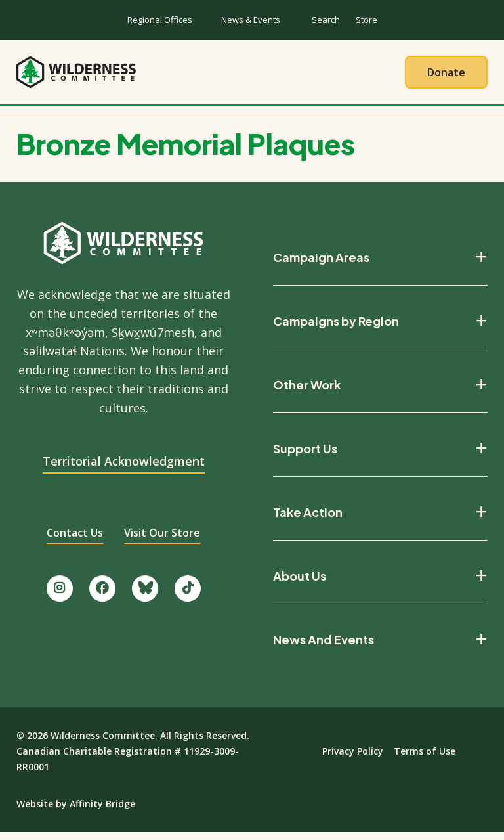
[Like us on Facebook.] (102, 596)
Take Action (305, 76)
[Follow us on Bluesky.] (145, 596)
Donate (446, 76)
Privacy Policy (353, 758)
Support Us (305, 455)
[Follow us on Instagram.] (60, 596)
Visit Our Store (162, 540)
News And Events (324, 646)
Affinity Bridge (102, 811)
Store (367, 20)
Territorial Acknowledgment (124, 468)
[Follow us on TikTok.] (188, 596)
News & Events (251, 20)
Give (379, 76)
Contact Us (75, 540)
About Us (138, 76)
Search (326, 20)
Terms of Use (425, 758)
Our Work (218, 76)
